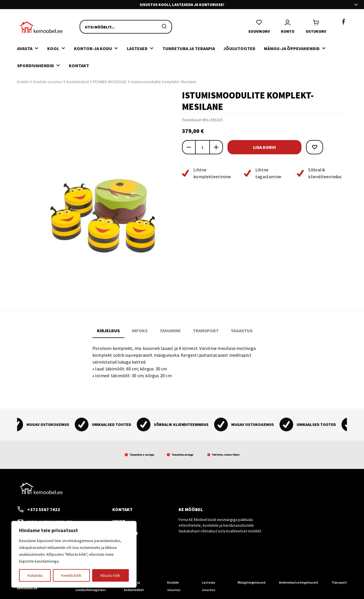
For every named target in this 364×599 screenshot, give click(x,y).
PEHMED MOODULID (110, 82)
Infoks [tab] (140, 331)
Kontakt (79, 65)
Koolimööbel (78, 82)
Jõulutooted (239, 48)
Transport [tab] (206, 331)
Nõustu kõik (110, 575)
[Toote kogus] (202, 147)
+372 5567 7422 (39, 509)
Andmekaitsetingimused (298, 582)
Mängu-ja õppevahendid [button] (292, 48)
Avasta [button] (25, 48)
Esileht (23, 82)
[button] (315, 147)
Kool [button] (53, 48)
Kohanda (35, 575)
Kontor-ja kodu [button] (93, 48)
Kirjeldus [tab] (108, 331)
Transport (339, 582)
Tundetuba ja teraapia (189, 48)
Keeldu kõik (71, 575)
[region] (74, 554)
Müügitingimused (252, 582)
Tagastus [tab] (242, 331)
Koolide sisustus (48, 82)
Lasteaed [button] (137, 48)
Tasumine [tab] (170, 331)
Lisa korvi (264, 147)
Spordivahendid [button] (36, 65)
